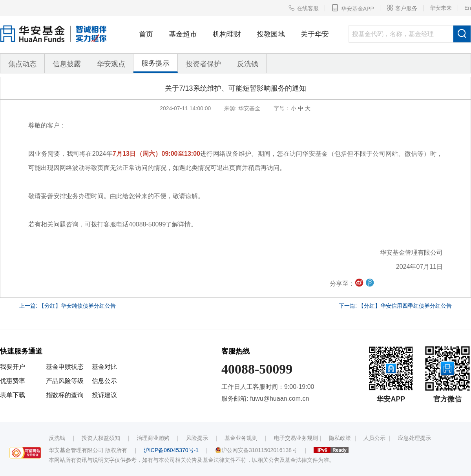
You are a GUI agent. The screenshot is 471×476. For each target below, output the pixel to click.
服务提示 (155, 63)
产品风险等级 (65, 381)
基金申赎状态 (65, 367)
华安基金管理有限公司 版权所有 (88, 450)
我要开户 (13, 367)
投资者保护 (203, 64)
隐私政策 (340, 438)
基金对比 (104, 367)
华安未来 (441, 8)
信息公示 (104, 381)
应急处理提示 (414, 438)
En (468, 8)
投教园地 (271, 34)
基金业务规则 (241, 438)
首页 (146, 34)
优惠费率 (13, 381)
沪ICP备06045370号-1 (171, 450)
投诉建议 (104, 395)
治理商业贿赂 (153, 438)
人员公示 (374, 438)
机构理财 (227, 34)
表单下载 (13, 395)
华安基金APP (353, 8)
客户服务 (402, 8)
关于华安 (315, 34)
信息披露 (67, 64)
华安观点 (111, 64)
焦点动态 (22, 64)
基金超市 (183, 34)
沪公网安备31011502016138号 (256, 450)
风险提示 (197, 438)
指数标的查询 (65, 395)
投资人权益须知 (101, 438)
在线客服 (303, 8)
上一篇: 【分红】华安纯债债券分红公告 (68, 306)
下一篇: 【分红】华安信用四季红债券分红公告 (395, 306)
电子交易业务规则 (296, 438)
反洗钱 (248, 64)
